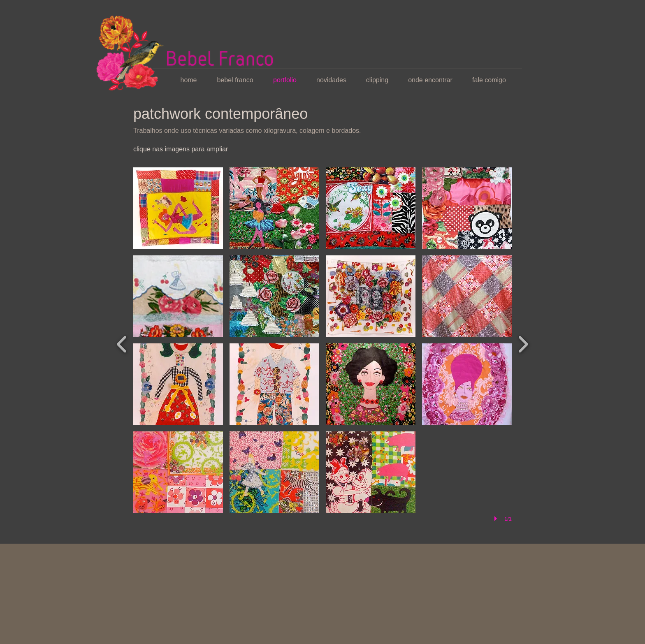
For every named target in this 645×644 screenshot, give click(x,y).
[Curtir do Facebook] (149, 533)
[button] (178, 208)
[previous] (122, 343)
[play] (497, 519)
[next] (523, 343)
